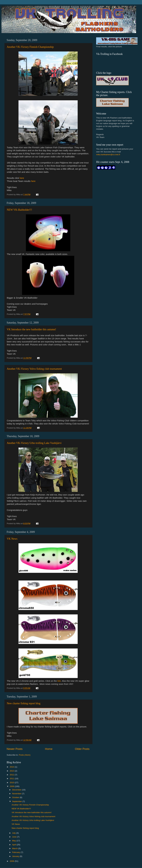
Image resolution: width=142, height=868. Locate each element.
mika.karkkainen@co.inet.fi (108, 155)
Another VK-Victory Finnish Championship (30, 47)
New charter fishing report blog (24, 703)
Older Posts (82, 749)
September (17, 801)
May (14, 841)
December (17, 790)
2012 (12, 775)
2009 (12, 786)
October (16, 797)
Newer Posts (15, 749)
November (17, 794)
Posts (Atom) (25, 755)
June (15, 837)
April (14, 845)
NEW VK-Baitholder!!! (19, 210)
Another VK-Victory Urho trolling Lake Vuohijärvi (34, 443)
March (15, 848)
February (16, 852)
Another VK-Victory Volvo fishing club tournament (34, 369)
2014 (12, 767)
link (59, 681)
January (16, 856)
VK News (12, 539)
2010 (12, 783)
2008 (12, 861)
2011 (12, 779)
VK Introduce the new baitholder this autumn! (31, 329)
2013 (12, 771)
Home (49, 749)
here (22, 178)
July (14, 833)
